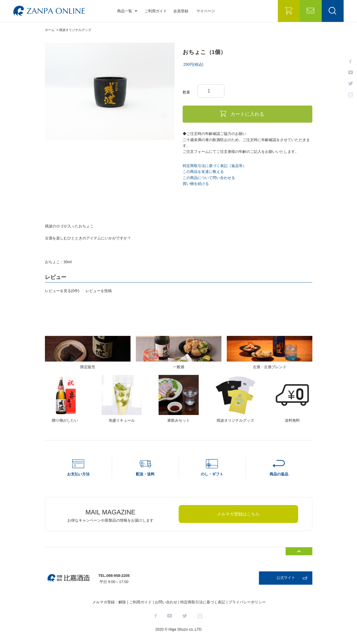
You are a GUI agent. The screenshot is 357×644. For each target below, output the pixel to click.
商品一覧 (127, 11)
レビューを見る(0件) (62, 291)
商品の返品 (279, 474)
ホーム (50, 30)
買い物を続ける (196, 184)
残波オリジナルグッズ (75, 30)
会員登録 (181, 11)
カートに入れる (247, 114)
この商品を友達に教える (203, 172)
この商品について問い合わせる (209, 178)
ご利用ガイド (156, 11)
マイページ (206, 11)
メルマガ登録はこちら (238, 514)
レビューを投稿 (99, 291)
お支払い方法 (78, 474)
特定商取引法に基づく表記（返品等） (214, 166)
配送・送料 (145, 474)
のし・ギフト (212, 474)
